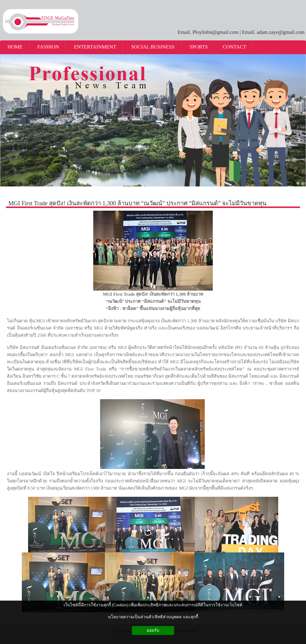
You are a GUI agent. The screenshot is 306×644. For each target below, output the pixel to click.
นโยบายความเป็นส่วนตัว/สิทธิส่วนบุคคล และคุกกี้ (153, 617)
